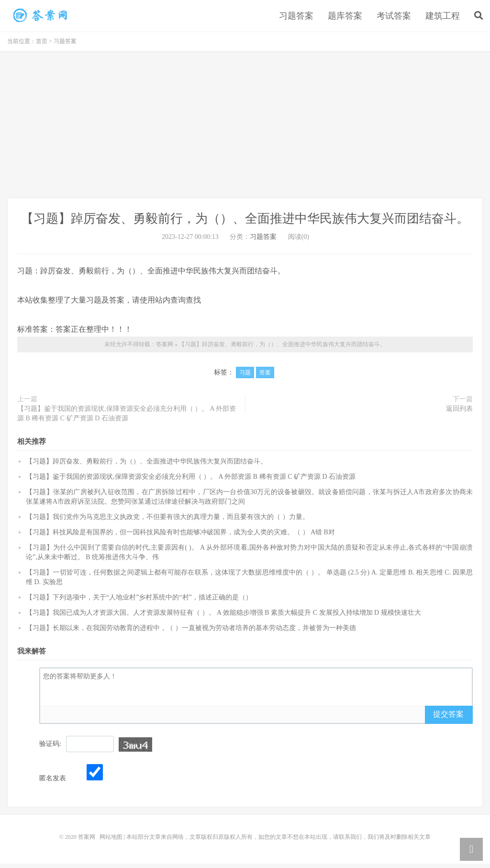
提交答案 (448, 718)
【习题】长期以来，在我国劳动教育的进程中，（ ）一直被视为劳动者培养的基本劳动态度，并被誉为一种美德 (191, 632)
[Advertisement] (245, 130)
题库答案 (345, 18)
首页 (42, 45)
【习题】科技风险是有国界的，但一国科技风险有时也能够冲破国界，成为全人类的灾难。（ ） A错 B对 (180, 536)
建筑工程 (443, 18)
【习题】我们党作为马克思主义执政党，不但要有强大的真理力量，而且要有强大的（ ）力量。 (167, 521)
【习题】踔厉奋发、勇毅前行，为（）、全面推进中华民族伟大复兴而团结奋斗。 (41, 17)
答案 (265, 377)
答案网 (165, 349)
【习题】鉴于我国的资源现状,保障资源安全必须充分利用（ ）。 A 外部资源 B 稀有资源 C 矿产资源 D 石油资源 (127, 418)
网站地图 (111, 841)
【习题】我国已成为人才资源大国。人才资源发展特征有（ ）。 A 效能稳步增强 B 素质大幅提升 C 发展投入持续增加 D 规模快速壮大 (223, 616)
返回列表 (459, 413)
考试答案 (394, 18)
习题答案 (296, 18)
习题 (245, 377)
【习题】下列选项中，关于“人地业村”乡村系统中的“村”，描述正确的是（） (139, 601)
